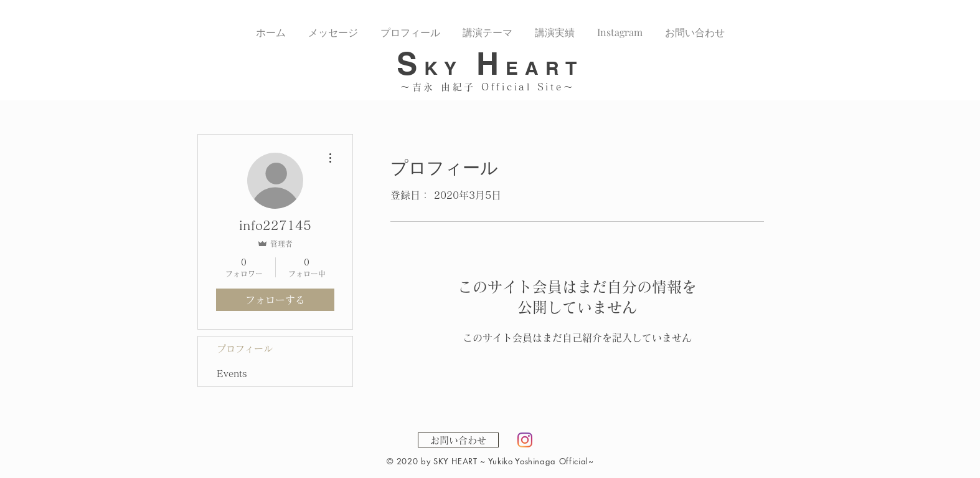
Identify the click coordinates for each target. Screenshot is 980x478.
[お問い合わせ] (458, 440)
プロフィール (245, 349)
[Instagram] (525, 440)
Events (232, 374)
